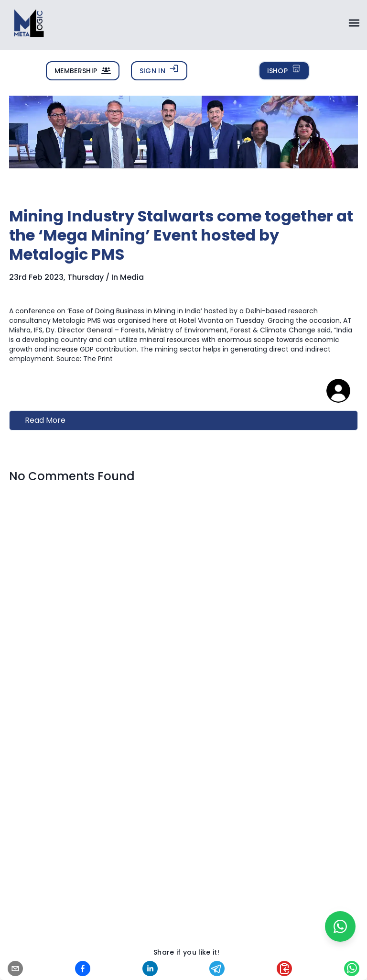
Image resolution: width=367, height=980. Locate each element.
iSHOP (284, 70)
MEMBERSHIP (83, 71)
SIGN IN (159, 70)
